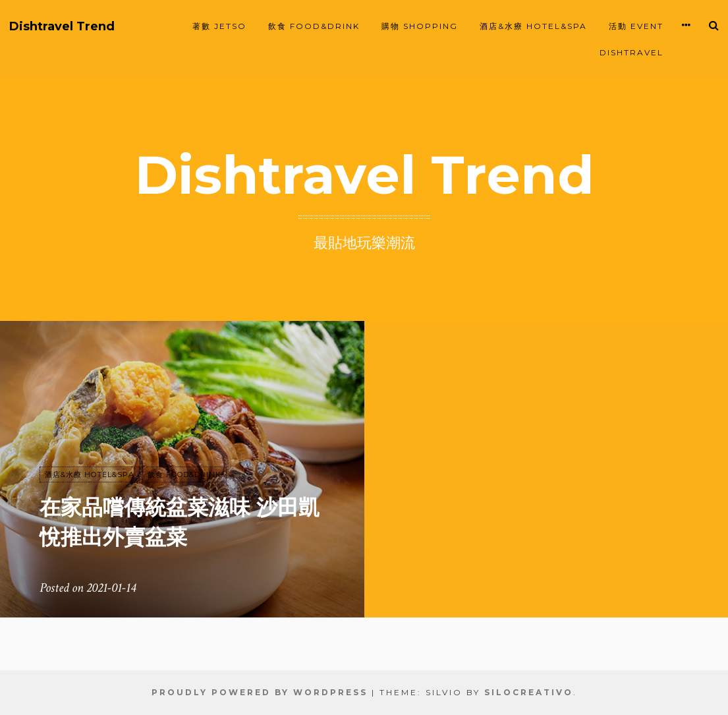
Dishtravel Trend (62, 27)
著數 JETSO (219, 26)
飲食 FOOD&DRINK (314, 26)
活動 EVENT (636, 26)
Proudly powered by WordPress (260, 692)
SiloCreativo (529, 692)
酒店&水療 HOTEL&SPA (533, 26)
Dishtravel (631, 52)
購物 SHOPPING (420, 26)
